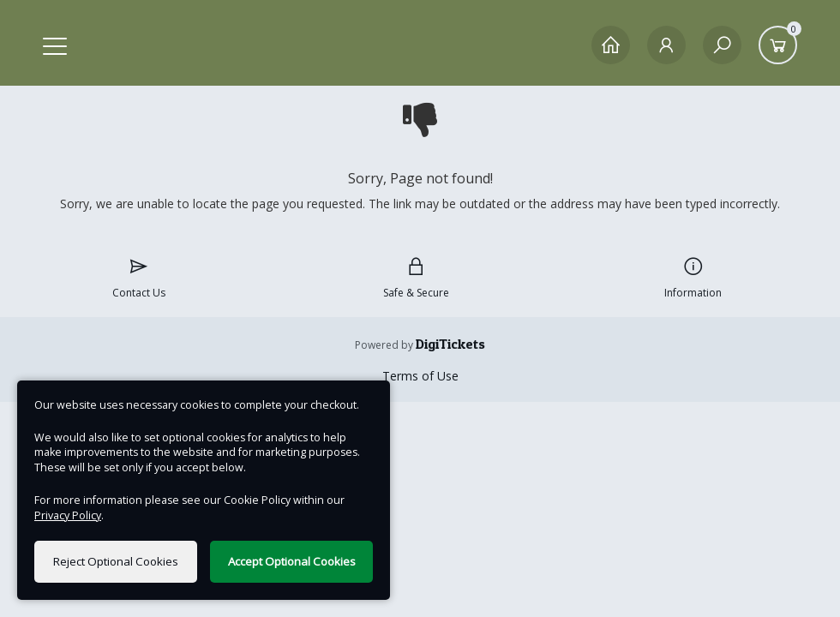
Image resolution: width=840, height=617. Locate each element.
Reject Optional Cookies (116, 561)
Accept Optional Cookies (292, 561)
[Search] (722, 45)
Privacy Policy (68, 515)
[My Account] (666, 45)
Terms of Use (420, 376)
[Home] (611, 45)
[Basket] (778, 45)
